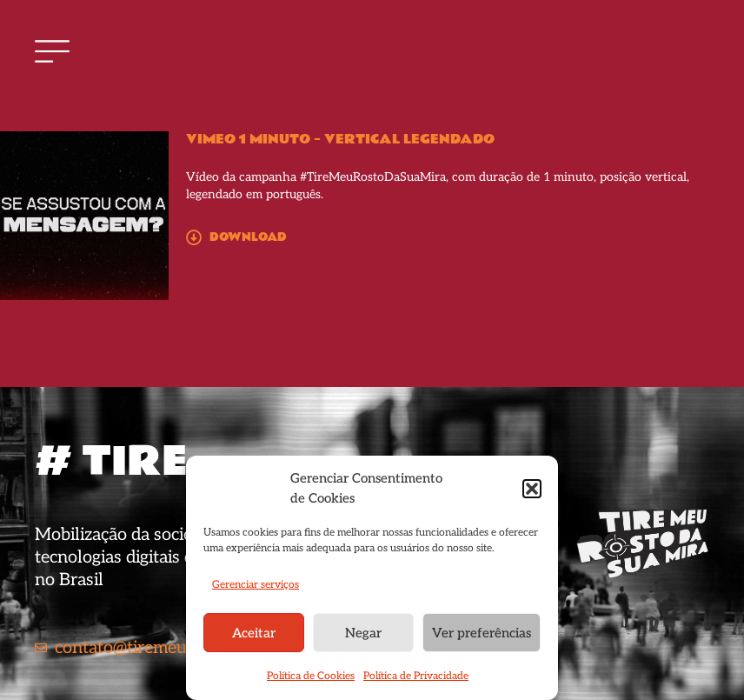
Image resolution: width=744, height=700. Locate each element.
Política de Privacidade (416, 676)
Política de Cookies (311, 676)
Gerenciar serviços (256, 585)
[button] (532, 489)
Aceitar (254, 633)
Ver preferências (482, 633)
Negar (363, 633)
